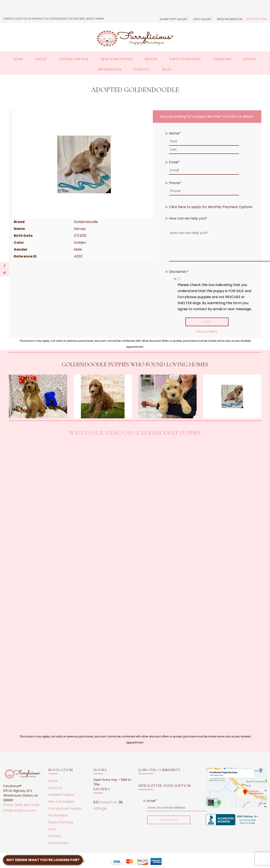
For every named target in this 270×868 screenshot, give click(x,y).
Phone (175, 183)
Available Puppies (61, 795)
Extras (250, 59)
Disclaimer (179, 272)
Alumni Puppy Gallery (174, 19)
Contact (142, 69)
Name (175, 133)
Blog (167, 69)
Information (109, 69)
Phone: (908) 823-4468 (21, 805)
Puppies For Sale (74, 59)
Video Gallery (202, 19)
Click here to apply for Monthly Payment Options (211, 207)
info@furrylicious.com (20, 811)
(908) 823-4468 (256, 19)
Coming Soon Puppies (65, 809)
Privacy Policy (207, 332)
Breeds (151, 59)
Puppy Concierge (185, 59)
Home (18, 59)
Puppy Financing (61, 822)
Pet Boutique (58, 816)
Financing (222, 59)
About (41, 59)
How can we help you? (188, 218)
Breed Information (230, 19)
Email (174, 162)
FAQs (52, 829)
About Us (55, 788)
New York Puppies (117, 59)
